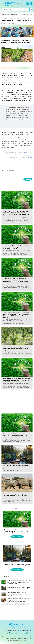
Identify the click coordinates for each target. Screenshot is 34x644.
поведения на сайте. (16, 157)
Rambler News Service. (28, 153)
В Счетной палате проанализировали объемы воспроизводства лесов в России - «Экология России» (16, 349)
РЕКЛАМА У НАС (23, 634)
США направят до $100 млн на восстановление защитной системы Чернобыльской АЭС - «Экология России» (16, 435)
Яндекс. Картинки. (29, 155)
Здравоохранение (16, 14)
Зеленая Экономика (9, 170)
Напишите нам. (29, 157)
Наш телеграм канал (11, 634)
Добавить (28, 179)
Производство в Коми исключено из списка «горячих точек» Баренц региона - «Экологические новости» (15, 247)
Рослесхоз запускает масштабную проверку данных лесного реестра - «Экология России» (16, 466)
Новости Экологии (15, 4)
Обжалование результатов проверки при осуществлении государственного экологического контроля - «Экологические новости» (16, 281)
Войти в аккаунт (27, 4)
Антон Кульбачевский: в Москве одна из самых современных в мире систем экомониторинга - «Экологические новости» (16, 380)
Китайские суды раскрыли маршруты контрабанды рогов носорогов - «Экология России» (15, 495)
